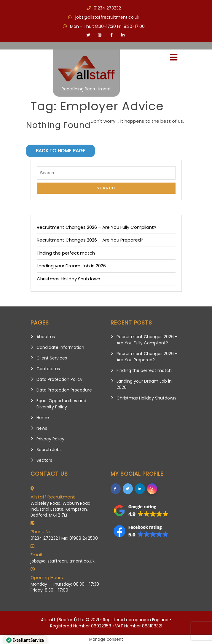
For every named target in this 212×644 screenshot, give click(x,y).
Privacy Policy (50, 439)
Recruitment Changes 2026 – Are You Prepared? (90, 240)
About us (46, 337)
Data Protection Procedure (64, 390)
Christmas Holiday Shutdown (68, 279)
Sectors (44, 460)
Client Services (52, 358)
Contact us (48, 369)
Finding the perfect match (66, 253)
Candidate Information (60, 347)
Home (43, 418)
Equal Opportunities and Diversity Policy (61, 404)
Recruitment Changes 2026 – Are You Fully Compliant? (97, 227)
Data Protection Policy (59, 379)
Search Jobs (49, 450)
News (42, 428)
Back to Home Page (60, 151)
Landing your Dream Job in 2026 (71, 266)
